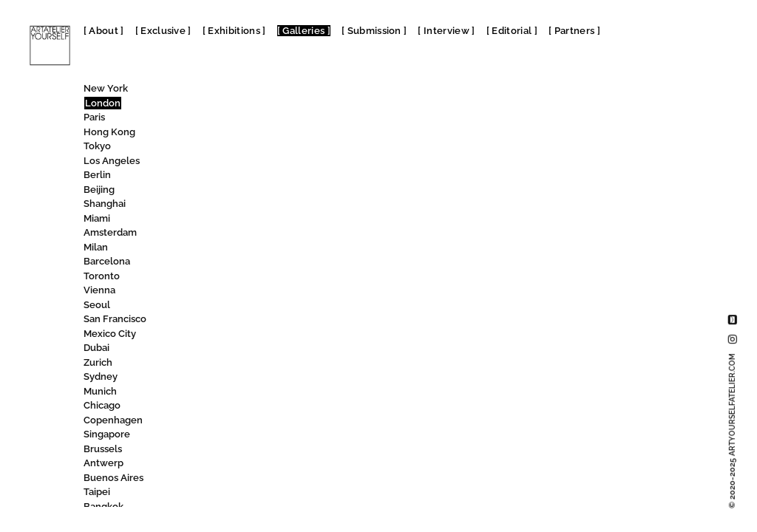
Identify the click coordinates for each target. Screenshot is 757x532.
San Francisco (115, 319)
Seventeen (219, 263)
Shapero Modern (231, 291)
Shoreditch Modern (235, 364)
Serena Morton (228, 191)
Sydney (101, 376)
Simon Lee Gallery (236, 479)
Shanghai (105, 204)
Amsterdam (110, 232)
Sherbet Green (224, 320)
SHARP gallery (223, 306)
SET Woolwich (227, 249)
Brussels (103, 449)
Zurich (98, 362)
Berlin (97, 175)
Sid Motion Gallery (235, 407)
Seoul (97, 305)
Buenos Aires (113, 478)
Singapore (107, 434)
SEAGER (209, 162)
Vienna (99, 290)
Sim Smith (213, 464)
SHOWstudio (224, 378)
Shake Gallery (221, 277)
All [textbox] (186, 92)
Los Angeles (112, 161)
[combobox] (238, 92)
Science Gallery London (251, 133)
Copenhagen (113, 420)
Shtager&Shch (225, 393)
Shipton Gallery (227, 335)
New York (106, 88)
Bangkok (103, 507)
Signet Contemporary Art (251, 436)
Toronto (102, 276)
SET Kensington (226, 234)
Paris (94, 117)
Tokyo (97, 146)
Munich (100, 391)
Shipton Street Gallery (240, 349)
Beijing (99, 190)
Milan (96, 247)
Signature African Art (242, 422)
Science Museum (239, 147)
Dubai (96, 348)
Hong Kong (109, 132)
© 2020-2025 (732, 431)
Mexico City (110, 334)
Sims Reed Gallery (231, 493)
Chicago (102, 405)
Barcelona (107, 261)
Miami (97, 218)
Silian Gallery (221, 450)
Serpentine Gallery (241, 205)
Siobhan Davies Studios (248, 508)
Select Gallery (224, 176)
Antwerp (103, 463)
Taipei (97, 492)
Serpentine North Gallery (254, 220)
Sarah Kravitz (220, 119)
